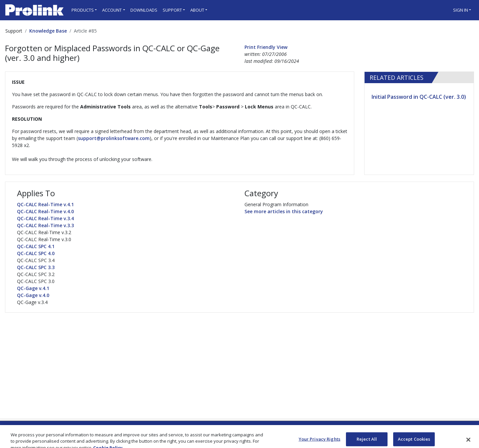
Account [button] (112, 10)
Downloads (144, 10)
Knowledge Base (48, 31)
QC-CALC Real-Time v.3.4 (45, 218)
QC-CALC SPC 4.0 (36, 253)
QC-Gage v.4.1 (33, 288)
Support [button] (172, 10)
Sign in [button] (461, 10)
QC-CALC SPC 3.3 (36, 267)
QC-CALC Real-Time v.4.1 (45, 204)
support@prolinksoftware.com (114, 138)
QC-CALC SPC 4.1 (36, 246)
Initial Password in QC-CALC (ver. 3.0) (419, 97)
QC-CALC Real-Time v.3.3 (45, 225)
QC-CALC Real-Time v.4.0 (45, 211)
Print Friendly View (266, 47)
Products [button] (83, 10)
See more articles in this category (284, 211)
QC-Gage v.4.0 (33, 295)
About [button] (197, 10)
